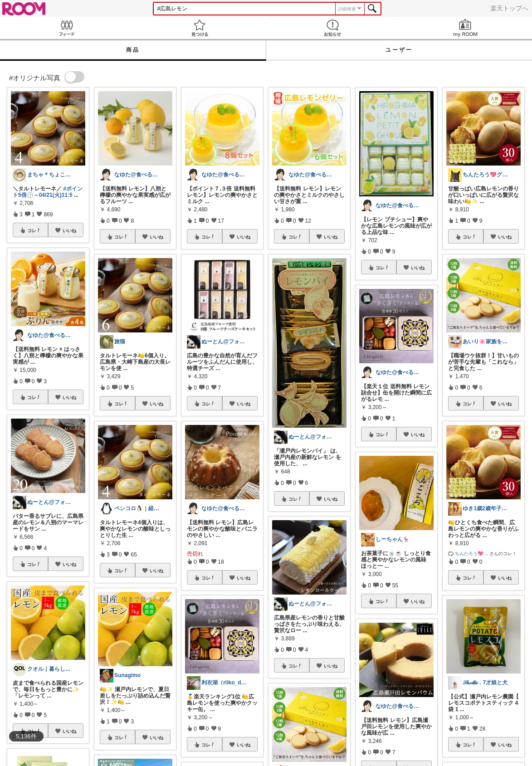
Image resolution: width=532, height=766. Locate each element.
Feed (66, 28)
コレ (34, 230)
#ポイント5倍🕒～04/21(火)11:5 (48, 192)
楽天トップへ (509, 8)
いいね (69, 230)
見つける (199, 28)
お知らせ (333, 28)
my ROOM (466, 28)
